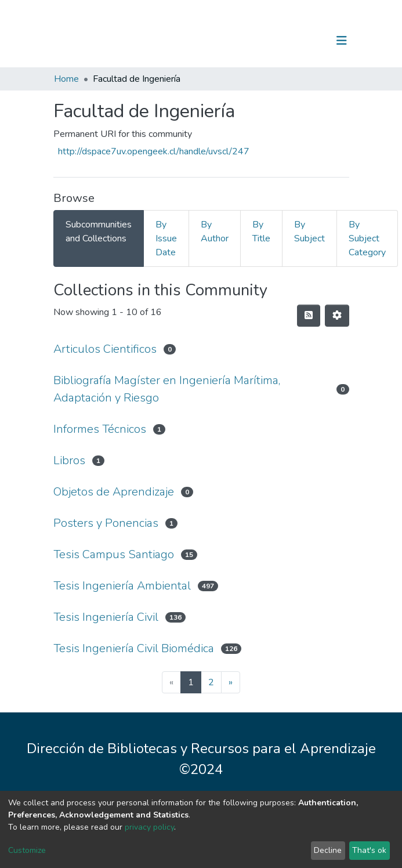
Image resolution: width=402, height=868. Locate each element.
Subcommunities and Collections (99, 232)
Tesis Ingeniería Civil (106, 617)
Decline (328, 850)
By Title (261, 232)
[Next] (231, 682)
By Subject (309, 232)
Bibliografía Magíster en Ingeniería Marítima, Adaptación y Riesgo (167, 389)
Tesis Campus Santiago (114, 554)
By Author (215, 232)
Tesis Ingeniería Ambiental (122, 586)
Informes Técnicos (100, 429)
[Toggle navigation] (342, 41)
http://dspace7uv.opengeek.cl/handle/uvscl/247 (154, 151)
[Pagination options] (337, 316)
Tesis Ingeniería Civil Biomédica (134, 648)
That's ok (369, 850)
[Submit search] (282, 41)
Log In (305, 41)
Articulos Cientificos (105, 349)
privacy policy (149, 827)
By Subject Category (367, 238)
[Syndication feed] (309, 316)
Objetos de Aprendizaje (114, 492)
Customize (27, 850)
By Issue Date (166, 238)
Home (66, 79)
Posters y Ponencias (106, 523)
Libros (69, 460)
